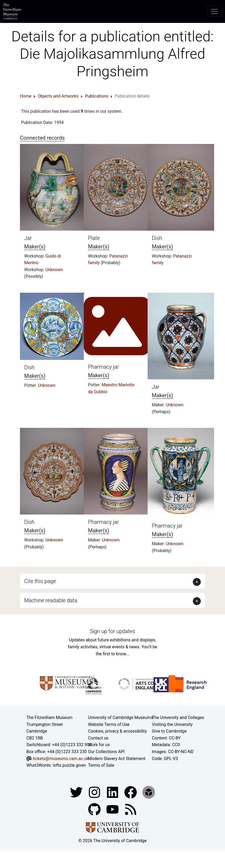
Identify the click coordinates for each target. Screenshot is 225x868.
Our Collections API (106, 752)
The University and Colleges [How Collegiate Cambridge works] (178, 718)
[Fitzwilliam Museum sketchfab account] (149, 792)
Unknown (54, 270)
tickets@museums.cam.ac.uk (61, 759)
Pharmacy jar (103, 367)
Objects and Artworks (58, 96)
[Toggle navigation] (214, 11)
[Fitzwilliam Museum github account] (95, 809)
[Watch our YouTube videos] (113, 809)
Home (26, 96)
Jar (28, 238)
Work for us (99, 745)
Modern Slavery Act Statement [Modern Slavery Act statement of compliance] (117, 759)
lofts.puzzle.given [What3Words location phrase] (69, 765)
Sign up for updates (112, 631)
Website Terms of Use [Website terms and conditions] (109, 724)
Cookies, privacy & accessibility (117, 731)
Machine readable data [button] (51, 600)
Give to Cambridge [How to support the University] (169, 731)
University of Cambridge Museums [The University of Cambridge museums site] (121, 718)
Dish (157, 238)
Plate (94, 238)
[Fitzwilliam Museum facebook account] (113, 792)
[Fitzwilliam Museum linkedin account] (131, 792)
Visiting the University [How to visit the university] (172, 724)
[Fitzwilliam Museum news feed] (131, 809)
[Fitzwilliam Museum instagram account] (95, 792)
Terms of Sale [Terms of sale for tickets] (101, 765)
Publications (97, 96)
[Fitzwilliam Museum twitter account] (77, 792)
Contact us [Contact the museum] (98, 738)
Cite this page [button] (40, 581)
